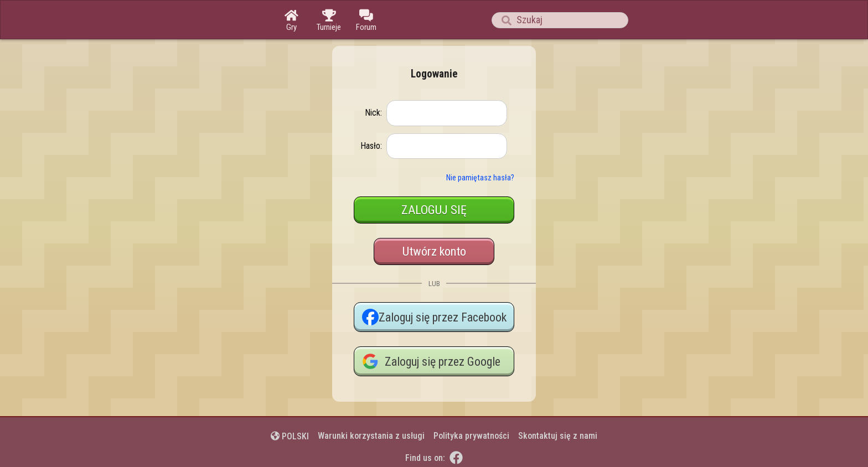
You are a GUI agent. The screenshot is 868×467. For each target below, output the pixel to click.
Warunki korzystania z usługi (371, 436)
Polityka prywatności (471, 436)
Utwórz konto (434, 251)
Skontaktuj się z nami (558, 436)
